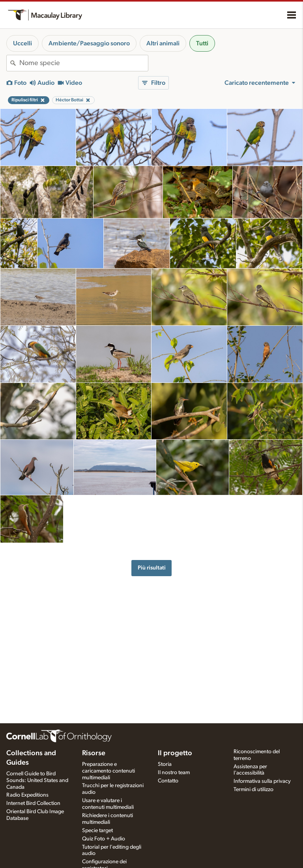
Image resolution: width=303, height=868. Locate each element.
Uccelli (22, 43)
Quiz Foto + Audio (104, 839)
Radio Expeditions (27, 795)
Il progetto (175, 753)
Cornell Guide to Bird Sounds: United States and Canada (37, 780)
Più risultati (152, 568)
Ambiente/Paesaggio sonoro (89, 43)
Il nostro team (174, 773)
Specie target (97, 831)
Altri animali (163, 43)
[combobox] (84, 63)
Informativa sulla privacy (262, 781)
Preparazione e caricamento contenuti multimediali (108, 771)
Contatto (168, 781)
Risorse (94, 753)
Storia (165, 764)
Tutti (202, 43)
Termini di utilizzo (253, 790)
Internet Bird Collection (33, 803)
